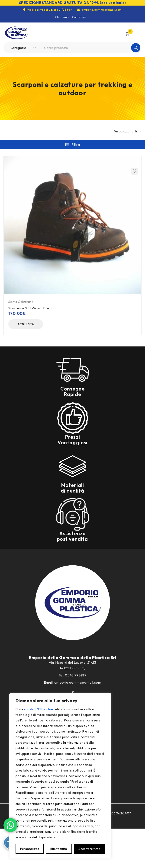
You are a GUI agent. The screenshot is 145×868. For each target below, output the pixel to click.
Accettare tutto (89, 849)
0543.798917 (76, 675)
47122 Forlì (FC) (72, 668)
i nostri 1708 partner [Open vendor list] (39, 709)
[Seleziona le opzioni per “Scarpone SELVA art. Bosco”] (26, 324)
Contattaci (79, 17)
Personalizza (30, 849)
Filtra (76, 144)
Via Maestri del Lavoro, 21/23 (72, 662)
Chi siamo (62, 17)
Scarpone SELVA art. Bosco (31, 308)
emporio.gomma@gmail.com (100, 10)
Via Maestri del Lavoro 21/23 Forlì (48, 10)
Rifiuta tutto (59, 849)
